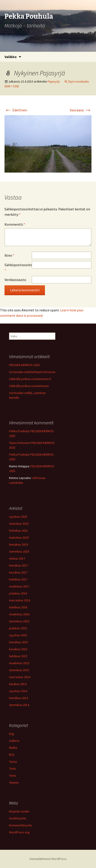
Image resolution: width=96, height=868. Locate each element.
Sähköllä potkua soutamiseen (29, 386)
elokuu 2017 (17, 558)
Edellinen (16, 110)
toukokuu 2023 (19, 524)
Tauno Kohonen (19, 443)
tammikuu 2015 (19, 670)
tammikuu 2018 (19, 551)
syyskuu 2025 (18, 517)
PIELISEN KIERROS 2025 (24, 365)
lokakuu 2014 (18, 684)
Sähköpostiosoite (18, 268)
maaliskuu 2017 (19, 586)
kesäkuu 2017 (18, 572)
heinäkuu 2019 (19, 544)
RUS (12, 755)
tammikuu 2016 (19, 621)
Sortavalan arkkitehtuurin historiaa (32, 372)
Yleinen (14, 783)
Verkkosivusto (15, 280)
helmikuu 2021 (19, 531)
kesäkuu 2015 (18, 649)
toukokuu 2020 (19, 537)
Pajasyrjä (54, 81)
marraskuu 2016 (20, 600)
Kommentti (15, 224)
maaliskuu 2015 (19, 663)
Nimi (9, 255)
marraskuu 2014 (20, 677)
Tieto (13, 769)
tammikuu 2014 (19, 705)
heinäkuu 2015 (19, 642)
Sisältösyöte (18, 818)
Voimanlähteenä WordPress (48, 859)
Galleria (14, 741)
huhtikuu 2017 (18, 579)
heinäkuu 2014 (19, 698)
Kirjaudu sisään (19, 811)
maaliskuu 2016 (19, 614)
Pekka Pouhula (19, 431)
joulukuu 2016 (18, 593)
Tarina (13, 762)
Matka (13, 748)
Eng (12, 734)
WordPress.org (19, 832)
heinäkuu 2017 (19, 565)
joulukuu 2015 (18, 628)
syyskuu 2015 (18, 635)
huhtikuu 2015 (18, 656)
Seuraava (81, 110)
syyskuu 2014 (18, 691)
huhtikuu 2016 (18, 607)
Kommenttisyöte (20, 825)
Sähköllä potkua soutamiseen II (30, 379)
